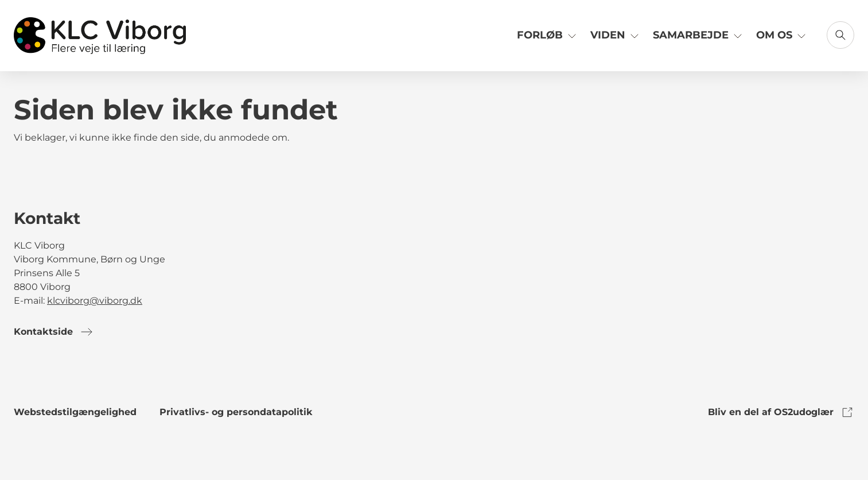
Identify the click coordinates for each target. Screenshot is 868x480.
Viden (616, 35)
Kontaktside (54, 332)
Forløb (548, 35)
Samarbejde (699, 35)
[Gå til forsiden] (100, 36)
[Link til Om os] (782, 39)
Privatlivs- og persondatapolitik (236, 412)
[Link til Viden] (616, 39)
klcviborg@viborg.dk (95, 301)
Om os (782, 35)
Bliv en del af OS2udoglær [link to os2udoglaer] (781, 412)
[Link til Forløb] (548, 39)
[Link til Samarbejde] (699, 39)
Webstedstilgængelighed (75, 412)
